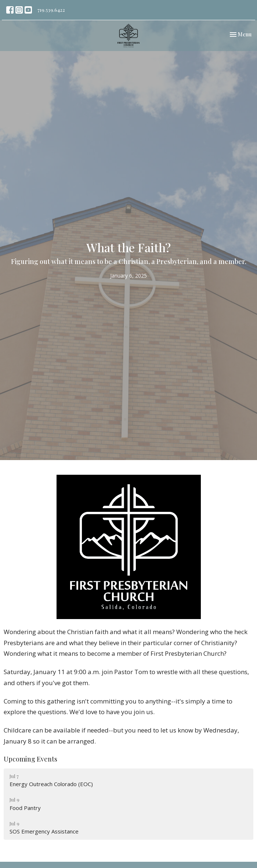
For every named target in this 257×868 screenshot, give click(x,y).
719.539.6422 (51, 10)
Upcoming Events (30, 759)
